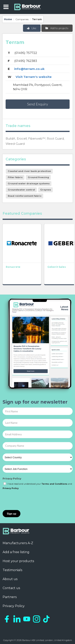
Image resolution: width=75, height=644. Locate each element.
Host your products (18, 561)
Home (8, 19)
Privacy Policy (12, 479)
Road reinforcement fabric (25, 196)
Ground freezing (38, 177)
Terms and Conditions (54, 484)
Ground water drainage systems (29, 184)
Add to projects (57, 28)
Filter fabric (15, 177)
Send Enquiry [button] (38, 104)
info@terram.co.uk (29, 69)
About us (10, 579)
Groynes (46, 190)
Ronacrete (13, 267)
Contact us (11, 588)
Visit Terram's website (34, 77)
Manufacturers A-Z (18, 543)
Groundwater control (21, 190)
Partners (10, 597)
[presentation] (33, 500)
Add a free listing (16, 552)
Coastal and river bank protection (29, 171)
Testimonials (12, 570)
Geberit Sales (57, 267)
